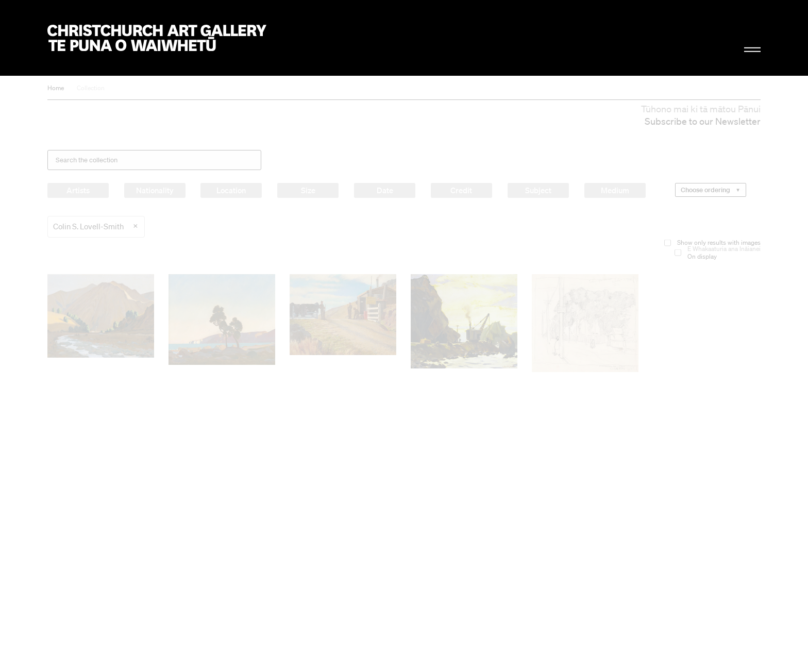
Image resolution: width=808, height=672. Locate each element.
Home (56, 88)
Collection (91, 88)
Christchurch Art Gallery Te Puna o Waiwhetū (157, 38)
